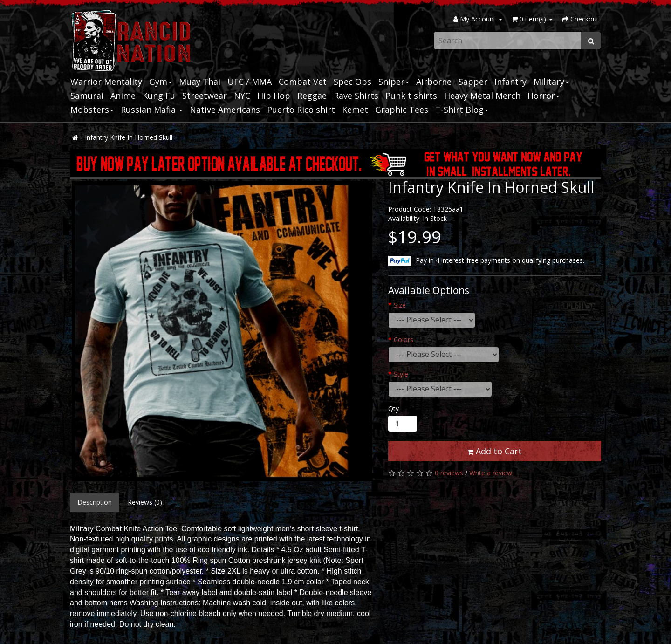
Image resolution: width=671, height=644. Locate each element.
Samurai (87, 96)
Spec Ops (353, 82)
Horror (544, 96)
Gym (161, 82)
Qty (394, 408)
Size (400, 305)
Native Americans (225, 110)
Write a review (491, 473)
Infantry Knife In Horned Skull (129, 137)
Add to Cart (495, 451)
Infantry (510, 82)
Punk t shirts (411, 96)
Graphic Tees (402, 110)
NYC (242, 96)
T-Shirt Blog (462, 110)
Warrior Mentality (106, 82)
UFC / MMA (250, 82)
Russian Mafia (152, 110)
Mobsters (92, 110)
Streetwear (205, 96)
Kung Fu (159, 96)
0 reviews (449, 473)
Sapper (473, 82)
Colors (404, 339)
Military (551, 82)
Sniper (394, 82)
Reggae (312, 96)
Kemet (355, 110)
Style (401, 374)
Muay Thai (200, 82)
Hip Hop (274, 96)
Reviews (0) (145, 502)
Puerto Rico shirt (301, 110)
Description (95, 502)
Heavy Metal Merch (482, 96)
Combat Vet (303, 82)
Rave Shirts (356, 96)
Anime (123, 96)
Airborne (434, 82)
